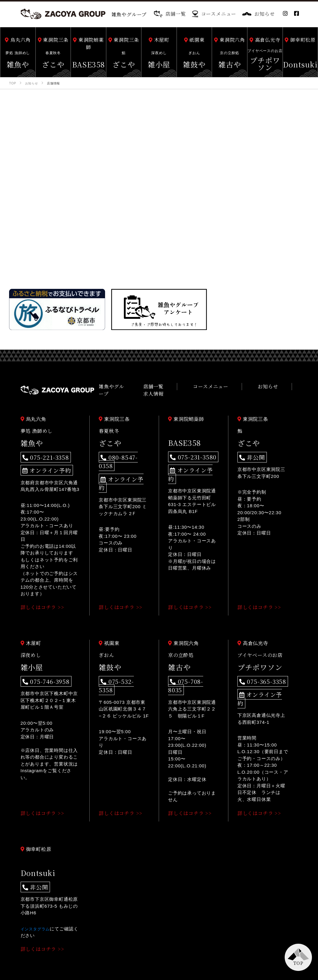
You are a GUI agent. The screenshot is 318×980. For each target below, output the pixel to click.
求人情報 (287, 388)
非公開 (250, 453)
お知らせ (258, 14)
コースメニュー (214, 14)
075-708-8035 (189, 673)
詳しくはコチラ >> (45, 599)
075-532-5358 (120, 673)
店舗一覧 (170, 14)
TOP (298, 963)
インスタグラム (37, 909)
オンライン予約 (42, 464)
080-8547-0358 (121, 453)
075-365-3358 (258, 673)
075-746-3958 (41, 673)
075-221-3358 (41, 453)
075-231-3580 (189, 452)
